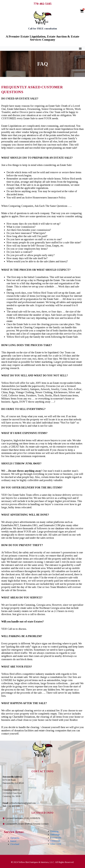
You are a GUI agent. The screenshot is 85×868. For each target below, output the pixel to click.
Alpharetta (15, 838)
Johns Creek (56, 844)
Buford (13, 841)
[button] (80, 48)
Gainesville (55, 841)
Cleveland (15, 844)
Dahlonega (55, 834)
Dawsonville (56, 838)
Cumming (54, 831)
